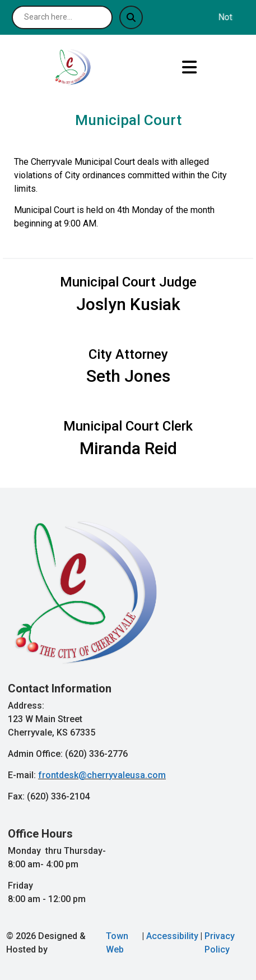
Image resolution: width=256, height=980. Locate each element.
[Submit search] (131, 17)
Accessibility (172, 936)
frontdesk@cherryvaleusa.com (102, 775)
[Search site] (62, 17)
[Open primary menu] (189, 67)
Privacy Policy (220, 943)
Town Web (117, 943)
